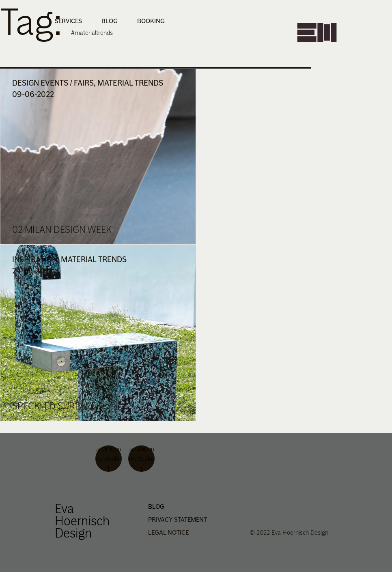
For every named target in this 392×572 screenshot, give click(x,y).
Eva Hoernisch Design (82, 521)
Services (68, 21)
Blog (110, 21)
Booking (151, 21)
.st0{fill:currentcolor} (109, 459)
